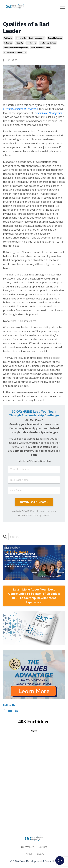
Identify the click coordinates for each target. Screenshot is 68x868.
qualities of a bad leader (15, 53)
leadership (31, 43)
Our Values (28, 847)
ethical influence (55, 38)
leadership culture (48, 43)
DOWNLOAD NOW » (34, 502)
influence (8, 43)
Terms (28, 854)
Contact (42, 847)
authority (8, 38)
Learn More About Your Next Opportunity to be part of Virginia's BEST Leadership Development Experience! (34, 596)
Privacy (40, 854)
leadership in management (16, 48)
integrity (19, 43)
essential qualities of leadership (30, 38)
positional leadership (40, 48)
